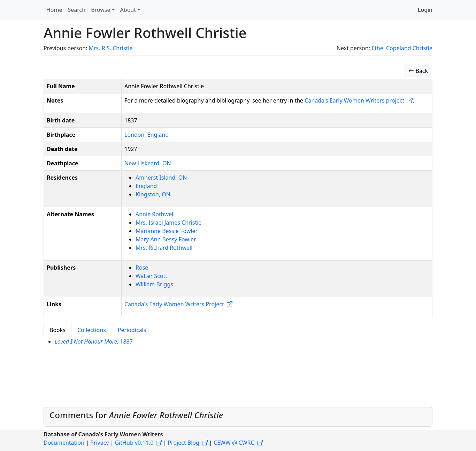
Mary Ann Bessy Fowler (166, 239)
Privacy (99, 443)
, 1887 (94, 341)
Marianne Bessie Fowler (167, 231)
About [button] (128, 10)
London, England (147, 135)
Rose (142, 268)
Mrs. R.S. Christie (110, 48)
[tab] (238, 417)
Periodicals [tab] (132, 330)
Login (425, 10)
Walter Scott (151, 276)
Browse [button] (101, 10)
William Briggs (154, 284)
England (146, 186)
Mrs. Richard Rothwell (164, 248)
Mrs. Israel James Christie (168, 223)
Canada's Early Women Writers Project (174, 304)
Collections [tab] (92, 330)
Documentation (64, 443)
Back (418, 71)
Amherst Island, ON (161, 178)
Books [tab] (57, 330)
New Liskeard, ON (148, 163)
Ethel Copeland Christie (402, 48)
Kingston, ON (153, 194)
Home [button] (54, 10)
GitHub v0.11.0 (134, 443)
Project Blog (183, 443)
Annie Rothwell (155, 214)
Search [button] (77, 10)
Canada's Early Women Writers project (354, 100)
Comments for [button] (136, 415)
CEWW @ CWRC (234, 443)
